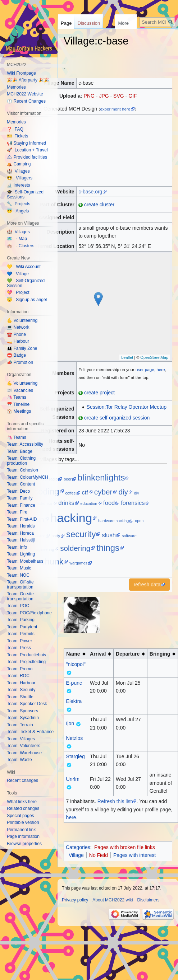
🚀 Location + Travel (27, 150)
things (108, 548)
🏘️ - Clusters (20, 246)
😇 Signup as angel (27, 300)
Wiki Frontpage (21, 73)
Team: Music (19, 568)
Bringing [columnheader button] (160, 654)
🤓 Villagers (20, 178)
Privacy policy (75, 900)
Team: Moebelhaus (25, 561)
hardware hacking (113, 521)
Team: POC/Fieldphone (29, 613)
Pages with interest (134, 855)
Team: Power (19, 641)
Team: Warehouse (24, 753)
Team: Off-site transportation (20, 585)
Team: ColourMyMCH (28, 477)
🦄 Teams (16, 397)
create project (99, 393)
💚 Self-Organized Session (26, 283)
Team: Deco (18, 491)
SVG (119, 96)
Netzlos (75, 738)
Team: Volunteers (24, 746)
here (71, 817)
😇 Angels (18, 211)
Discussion (89, 23)
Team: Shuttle (20, 697)
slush (109, 535)
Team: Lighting (21, 554)
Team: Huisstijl (21, 540)
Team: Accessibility (25, 444)
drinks (66, 503)
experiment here (115, 109)
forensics (133, 503)
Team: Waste (19, 760)
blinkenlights (101, 477)
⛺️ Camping (19, 164)
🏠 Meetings (19, 411)
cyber (103, 492)
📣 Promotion (20, 362)
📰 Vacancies (20, 390)
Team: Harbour (21, 683)
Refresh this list (115, 801)
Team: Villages (21, 739)
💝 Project (18, 292)
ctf (85, 493)
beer (68, 479)
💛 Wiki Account (24, 267)
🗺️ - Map (17, 239)
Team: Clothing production (21, 461)
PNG (89, 96)
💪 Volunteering (22, 320)
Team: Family (20, 498)
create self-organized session (117, 418)
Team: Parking (21, 620)
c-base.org (90, 192)
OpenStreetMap (154, 357)
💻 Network (18, 327)
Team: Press (19, 648)
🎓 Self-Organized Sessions (25, 194)
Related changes (23, 808)
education (89, 503)
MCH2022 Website (25, 94)
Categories (78, 847)
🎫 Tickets (17, 136)
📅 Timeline (18, 404)
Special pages (20, 816)
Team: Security (21, 690)
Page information (23, 836)
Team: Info (17, 547)
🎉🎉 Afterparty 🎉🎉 (28, 80)
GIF (133, 96)
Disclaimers (148, 900)
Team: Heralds (21, 526)
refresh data (147, 585)
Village (76, 855)
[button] (150, 585)
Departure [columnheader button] (128, 654)
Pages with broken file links (125, 847)
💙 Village (18, 274)
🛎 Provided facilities (27, 157)
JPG (104, 96)
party (56, 536)
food (109, 503)
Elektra (74, 701)
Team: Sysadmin (23, 718)
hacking (71, 518)
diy (123, 492)
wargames (78, 563)
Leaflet (127, 357)
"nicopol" (76, 664)
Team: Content (21, 484)
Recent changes (22, 780)
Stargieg (76, 756)
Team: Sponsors (22, 711)
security (81, 534)
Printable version (23, 822)
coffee (70, 493)
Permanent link (21, 830)
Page (66, 23)
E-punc (74, 683)
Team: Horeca (20, 533)
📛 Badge (16, 355)
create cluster (99, 205)
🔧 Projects (19, 204)
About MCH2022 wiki (113, 900)
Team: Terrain (20, 725)
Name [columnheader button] (73, 654)
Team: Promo (20, 669)
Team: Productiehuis (26, 655)
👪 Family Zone (22, 348)
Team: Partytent (22, 627)
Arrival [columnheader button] (98, 654)
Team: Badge (20, 451)
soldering (75, 548)
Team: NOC (18, 575)
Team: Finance (21, 505)
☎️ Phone (16, 334)
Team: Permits (21, 634)
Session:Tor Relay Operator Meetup (127, 407)
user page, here (150, 369)
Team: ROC (18, 676)
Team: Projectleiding (26, 662)
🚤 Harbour (18, 341)
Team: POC (18, 606)
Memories (16, 87)
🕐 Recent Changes (26, 101)
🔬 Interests (18, 185)
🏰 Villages (18, 171)
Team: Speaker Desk (27, 704)
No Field (99, 855)
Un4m (73, 779)
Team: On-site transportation (20, 596)
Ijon (70, 723)
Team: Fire (17, 512)
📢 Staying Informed (26, 143)
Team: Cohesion (22, 470)
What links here (22, 802)
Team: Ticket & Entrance (30, 732)
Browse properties (24, 844)
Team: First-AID (22, 519)
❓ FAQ (15, 129)
